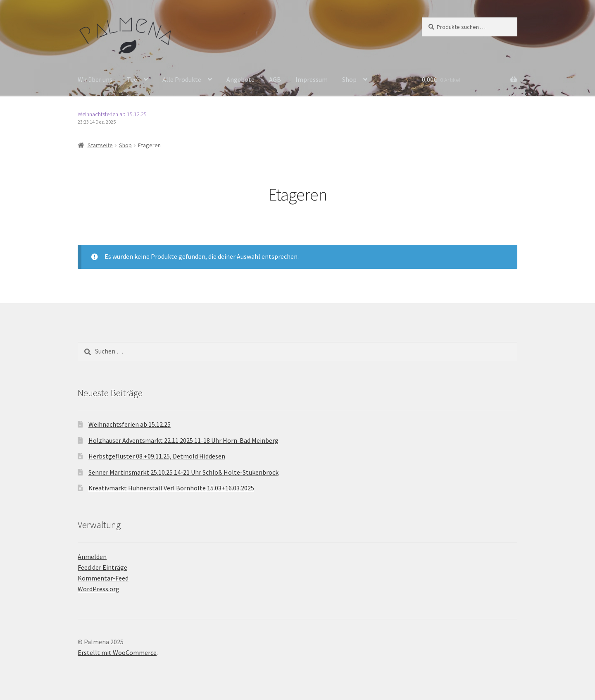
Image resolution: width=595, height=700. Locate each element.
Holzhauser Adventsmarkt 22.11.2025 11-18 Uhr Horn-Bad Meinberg (183, 440)
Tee (132, 79)
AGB (275, 79)
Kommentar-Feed (103, 578)
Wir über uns (95, 79)
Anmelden (92, 557)
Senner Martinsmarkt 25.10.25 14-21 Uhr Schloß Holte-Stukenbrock (183, 472)
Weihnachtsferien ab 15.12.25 (112, 114)
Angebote (240, 79)
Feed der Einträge (102, 567)
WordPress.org (99, 589)
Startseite (100, 145)
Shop (349, 79)
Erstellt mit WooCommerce (117, 652)
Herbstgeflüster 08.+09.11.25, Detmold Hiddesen (157, 456)
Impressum (312, 79)
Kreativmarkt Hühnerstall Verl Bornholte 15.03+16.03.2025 (171, 488)
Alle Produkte (182, 79)
